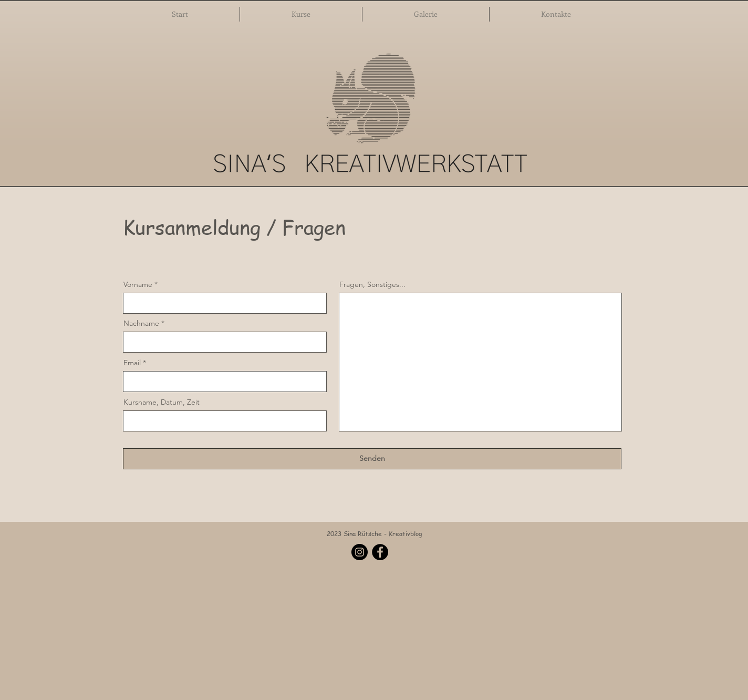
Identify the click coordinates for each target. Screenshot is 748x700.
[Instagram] (360, 552)
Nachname (141, 323)
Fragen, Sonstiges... (372, 284)
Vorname (138, 284)
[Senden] (372, 459)
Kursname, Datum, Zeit (162, 402)
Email (132, 363)
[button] (301, 14)
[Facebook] (380, 552)
